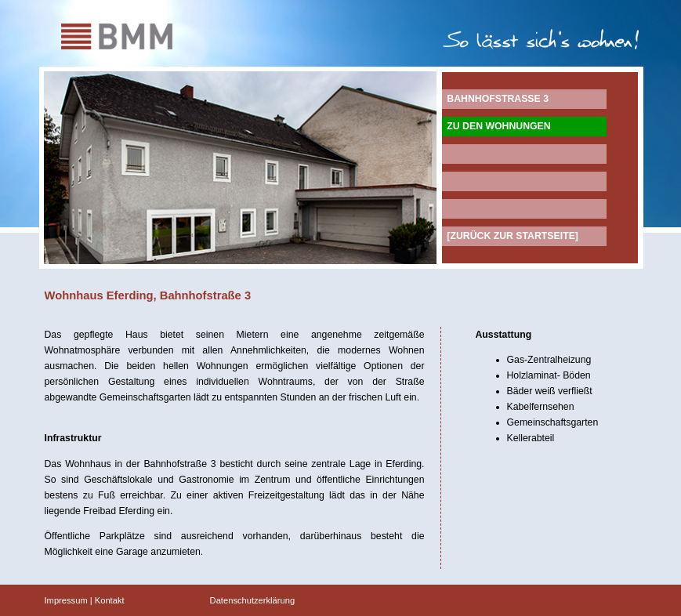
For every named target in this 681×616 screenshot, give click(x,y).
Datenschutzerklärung (253, 600)
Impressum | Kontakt (85, 600)
